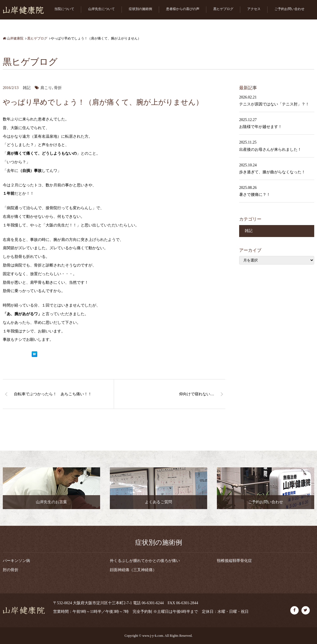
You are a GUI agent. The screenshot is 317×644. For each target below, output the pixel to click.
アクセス (254, 9)
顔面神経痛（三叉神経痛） (133, 570)
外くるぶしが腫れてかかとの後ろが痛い (145, 561)
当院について (64, 9)
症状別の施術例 (140, 9)
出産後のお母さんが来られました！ (270, 150)
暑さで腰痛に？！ (255, 195)
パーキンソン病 (16, 561)
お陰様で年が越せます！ (261, 127)
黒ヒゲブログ (223, 9)
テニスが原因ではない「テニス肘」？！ (274, 104)
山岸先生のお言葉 (51, 502)
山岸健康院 (13, 38)
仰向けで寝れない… (197, 394)
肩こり (46, 88)
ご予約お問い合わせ (289, 9)
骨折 (58, 88)
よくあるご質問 (158, 502)
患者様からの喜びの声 (183, 9)
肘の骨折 (11, 570)
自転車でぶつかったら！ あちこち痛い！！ (53, 394)
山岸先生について (101, 9)
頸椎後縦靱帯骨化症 (234, 561)
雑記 (27, 88)
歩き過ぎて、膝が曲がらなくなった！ (272, 172)
